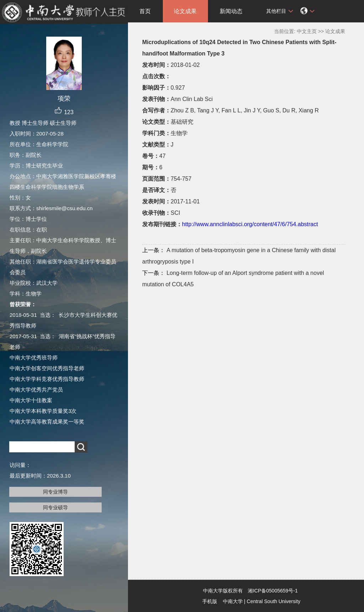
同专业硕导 (55, 507)
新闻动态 (231, 11)
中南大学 (233, 601)
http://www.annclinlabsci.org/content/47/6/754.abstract (250, 224)
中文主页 (307, 31)
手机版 (210, 601)
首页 (145, 11)
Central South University (274, 601)
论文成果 (185, 11)
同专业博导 (55, 492)
